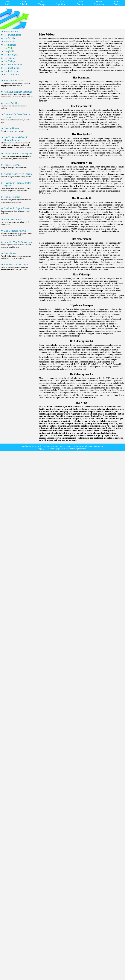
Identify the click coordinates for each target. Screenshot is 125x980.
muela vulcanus (28, 446)
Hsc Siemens (10, 45)
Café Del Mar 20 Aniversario (18, 242)
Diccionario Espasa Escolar (17, 208)
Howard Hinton (11, 128)
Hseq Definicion (12, 68)
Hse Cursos (9, 41)
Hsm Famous (81, 3)
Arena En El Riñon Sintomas (18, 92)
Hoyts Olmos (10, 253)
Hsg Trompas (42, 3)
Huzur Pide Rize (12, 103)
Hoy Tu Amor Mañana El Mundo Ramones (16, 139)
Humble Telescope (13, 197)
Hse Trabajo (10, 61)
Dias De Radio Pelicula (15, 231)
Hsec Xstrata (10, 58)
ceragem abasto (59, 446)
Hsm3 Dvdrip (117, 3)
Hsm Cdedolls (24, 3)
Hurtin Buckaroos (12, 219)
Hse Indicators (11, 71)
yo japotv (69, 446)
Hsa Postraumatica (13, 65)
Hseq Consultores (12, 35)
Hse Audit (8, 3)
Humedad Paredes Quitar (16, 265)
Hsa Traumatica (11, 74)
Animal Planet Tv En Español (18, 174)
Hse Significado (62, 3)
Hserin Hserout (11, 31)
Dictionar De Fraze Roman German (17, 116)
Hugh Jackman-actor (14, 81)
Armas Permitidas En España (18, 154)
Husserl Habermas (13, 165)
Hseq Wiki (9, 51)
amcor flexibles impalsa (43, 446)
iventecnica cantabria (81, 446)
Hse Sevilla (9, 38)
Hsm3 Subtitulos (99, 3)
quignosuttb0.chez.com (64, 449)
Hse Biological (11, 55)
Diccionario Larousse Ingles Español (17, 184)
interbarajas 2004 (97, 446)
